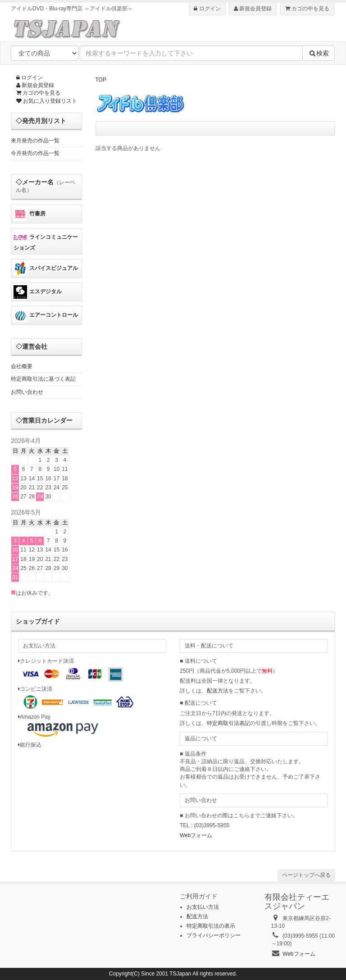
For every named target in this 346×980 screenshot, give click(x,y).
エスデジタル (38, 292)
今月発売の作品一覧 (35, 153)
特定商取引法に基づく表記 (43, 379)
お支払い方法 (203, 907)
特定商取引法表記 (228, 723)
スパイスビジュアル (46, 269)
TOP (101, 80)
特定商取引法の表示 (211, 926)
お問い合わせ (27, 392)
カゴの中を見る (307, 9)
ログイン (207, 9)
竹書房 (30, 214)
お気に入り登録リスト (47, 101)
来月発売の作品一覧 (35, 141)
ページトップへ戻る (306, 875)
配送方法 (218, 691)
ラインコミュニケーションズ (46, 241)
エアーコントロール (46, 315)
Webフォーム (196, 835)
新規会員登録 (253, 9)
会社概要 (22, 366)
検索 (319, 53)
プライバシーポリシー (214, 935)
